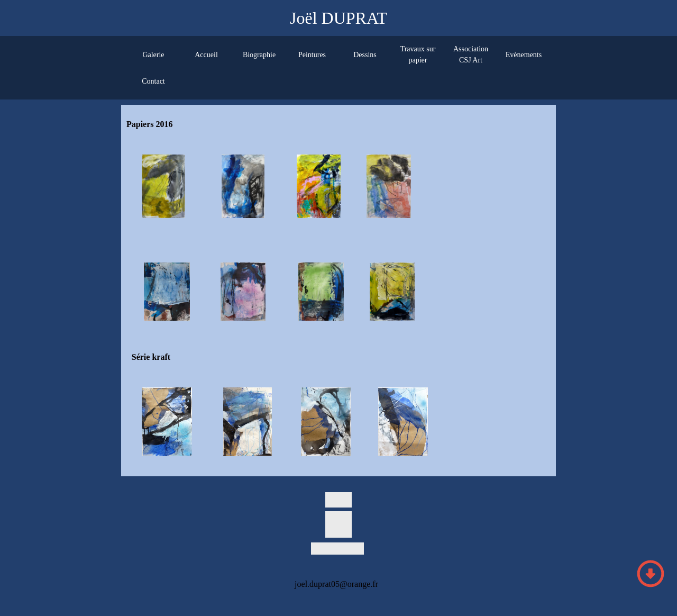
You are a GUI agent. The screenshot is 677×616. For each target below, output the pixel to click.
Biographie (259, 55)
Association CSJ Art (471, 55)
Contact (153, 81)
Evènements (524, 55)
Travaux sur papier (418, 55)
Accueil (206, 55)
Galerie (153, 55)
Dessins (365, 55)
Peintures (312, 55)
